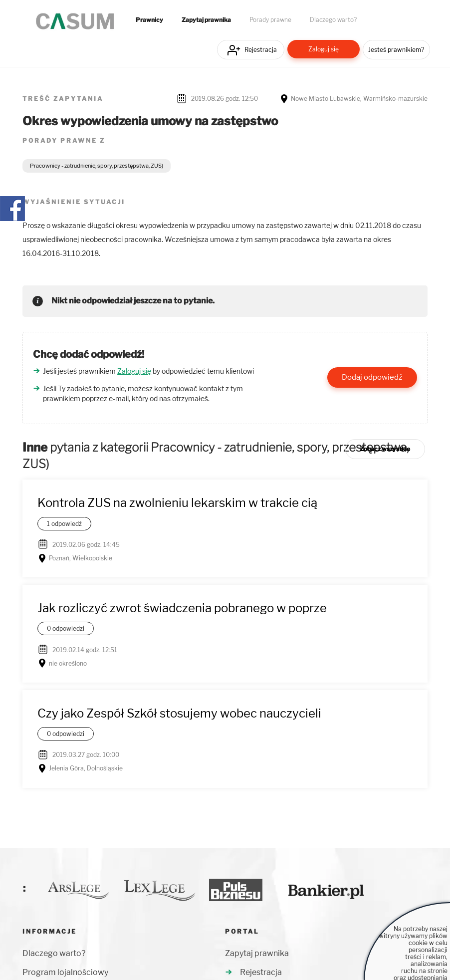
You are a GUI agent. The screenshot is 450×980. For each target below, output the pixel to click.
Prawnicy (149, 20)
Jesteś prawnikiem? (396, 50)
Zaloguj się (324, 49)
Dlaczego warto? (333, 20)
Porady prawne (270, 20)
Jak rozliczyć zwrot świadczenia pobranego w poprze (182, 608)
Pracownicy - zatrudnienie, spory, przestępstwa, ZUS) (97, 166)
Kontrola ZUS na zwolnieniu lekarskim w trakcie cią (177, 503)
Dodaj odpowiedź (372, 377)
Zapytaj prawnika (206, 20)
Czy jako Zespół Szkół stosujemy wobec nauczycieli (179, 713)
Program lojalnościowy (65, 972)
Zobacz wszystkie (385, 449)
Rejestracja (261, 50)
